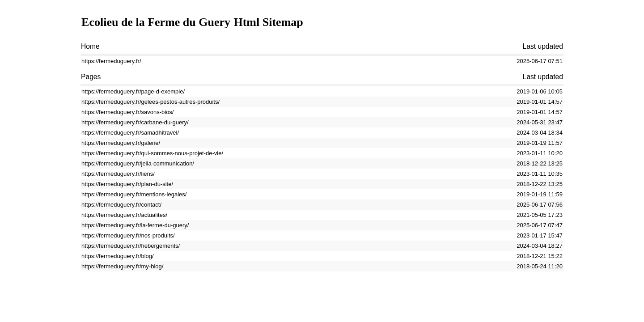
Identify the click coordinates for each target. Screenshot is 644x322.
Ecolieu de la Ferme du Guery (156, 22)
